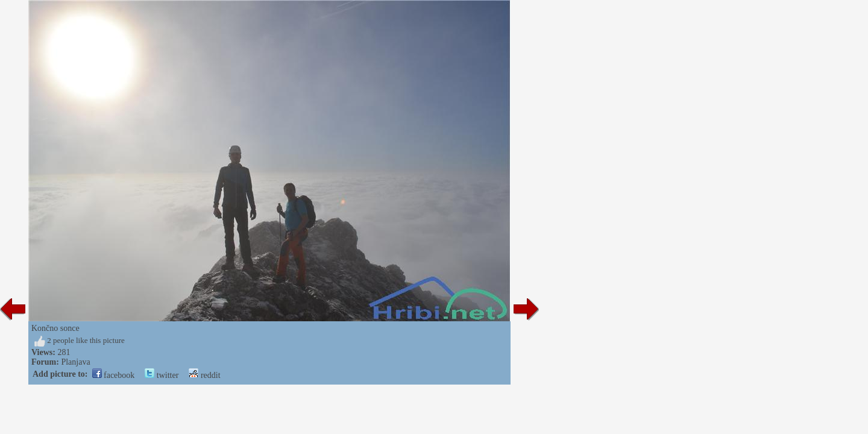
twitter (162, 375)
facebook (114, 375)
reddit (204, 375)
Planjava (75, 362)
